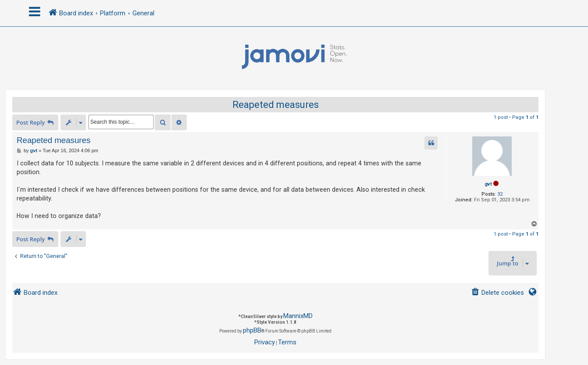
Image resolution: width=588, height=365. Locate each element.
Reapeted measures (276, 105)
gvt (488, 184)
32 (500, 194)
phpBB (252, 330)
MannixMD (298, 316)
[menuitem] (497, 293)
